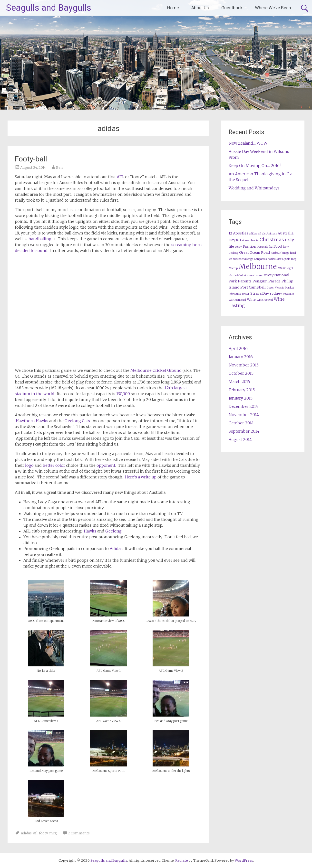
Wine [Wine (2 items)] (251, 299)
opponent (106, 465)
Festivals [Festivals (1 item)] (263, 247)
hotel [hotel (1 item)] (293, 253)
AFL (120, 177)
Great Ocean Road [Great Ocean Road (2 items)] (254, 252)
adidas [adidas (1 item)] (253, 234)
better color (54, 465)
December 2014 (243, 406)
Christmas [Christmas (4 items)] (272, 240)
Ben (59, 168)
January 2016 (241, 357)
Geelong (113, 531)
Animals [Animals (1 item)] (272, 234)
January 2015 (241, 398)
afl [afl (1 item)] (259, 234)
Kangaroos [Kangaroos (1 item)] (260, 259)
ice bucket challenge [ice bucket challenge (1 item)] (241, 259)
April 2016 (238, 348)
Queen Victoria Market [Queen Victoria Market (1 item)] (280, 288)
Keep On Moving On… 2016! (255, 166)
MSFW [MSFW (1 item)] (282, 268)
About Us (200, 8)
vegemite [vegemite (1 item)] (288, 294)
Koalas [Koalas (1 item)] (272, 259)
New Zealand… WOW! (249, 143)
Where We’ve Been (273, 8)
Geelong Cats (77, 421)
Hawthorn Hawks (32, 421)
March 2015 (239, 382)
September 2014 (244, 431)
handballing (40, 239)
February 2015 (242, 390)
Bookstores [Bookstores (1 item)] (243, 240)
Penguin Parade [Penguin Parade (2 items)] (267, 281)
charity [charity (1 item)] (254, 240)
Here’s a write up (141, 477)
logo (29, 465)
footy (43, 833)
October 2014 (241, 423)
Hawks (90, 531)
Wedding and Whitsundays (254, 188)
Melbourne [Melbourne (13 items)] (258, 266)
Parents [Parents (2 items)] (245, 281)
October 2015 (241, 373)
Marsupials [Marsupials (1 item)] (283, 259)
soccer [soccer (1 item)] (246, 294)
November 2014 (244, 415)
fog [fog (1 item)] (271, 247)
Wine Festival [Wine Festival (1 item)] (265, 300)
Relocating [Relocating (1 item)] (235, 294)
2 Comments (79, 833)
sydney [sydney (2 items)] (276, 293)
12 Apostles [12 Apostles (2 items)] (238, 233)
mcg (53, 833)
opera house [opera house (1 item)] (254, 275)
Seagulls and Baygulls (49, 8)
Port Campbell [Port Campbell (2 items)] (253, 287)
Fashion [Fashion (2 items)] (250, 246)
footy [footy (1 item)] (286, 247)
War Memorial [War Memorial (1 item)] (237, 300)
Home (173, 8)
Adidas (116, 549)
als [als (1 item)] (264, 234)
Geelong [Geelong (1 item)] (233, 253)
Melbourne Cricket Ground (156, 370)
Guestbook (232, 8)
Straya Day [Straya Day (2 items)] (260, 293)
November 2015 (244, 365)
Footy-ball (31, 159)
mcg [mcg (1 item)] (294, 259)
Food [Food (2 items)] (278, 246)
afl (35, 833)
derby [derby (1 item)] (238, 247)
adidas (26, 833)
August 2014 (240, 439)
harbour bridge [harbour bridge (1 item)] (280, 253)
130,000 (123, 394)
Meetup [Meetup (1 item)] (233, 268)
